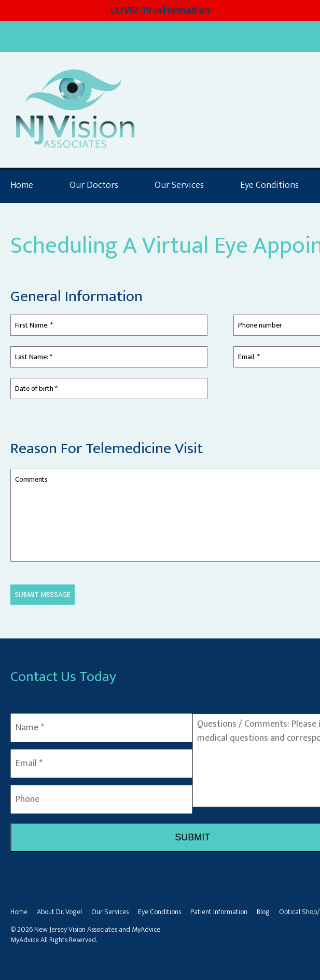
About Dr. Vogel (59, 912)
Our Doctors (94, 185)
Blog (263, 912)
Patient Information (219, 912)
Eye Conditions (159, 912)
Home (22, 185)
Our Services (179, 185)
